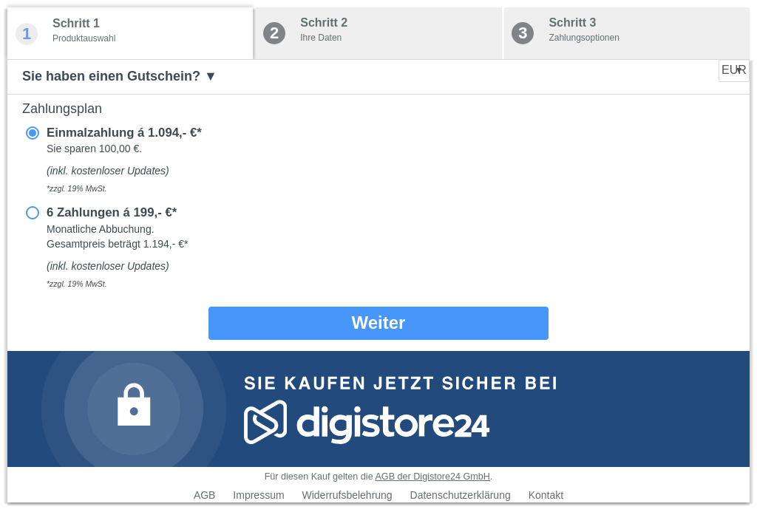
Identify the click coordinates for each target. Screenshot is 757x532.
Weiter (379, 323)
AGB (205, 495)
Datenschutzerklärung (461, 495)
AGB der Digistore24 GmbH (432, 477)
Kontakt (546, 495)
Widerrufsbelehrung (347, 495)
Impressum (258, 495)
